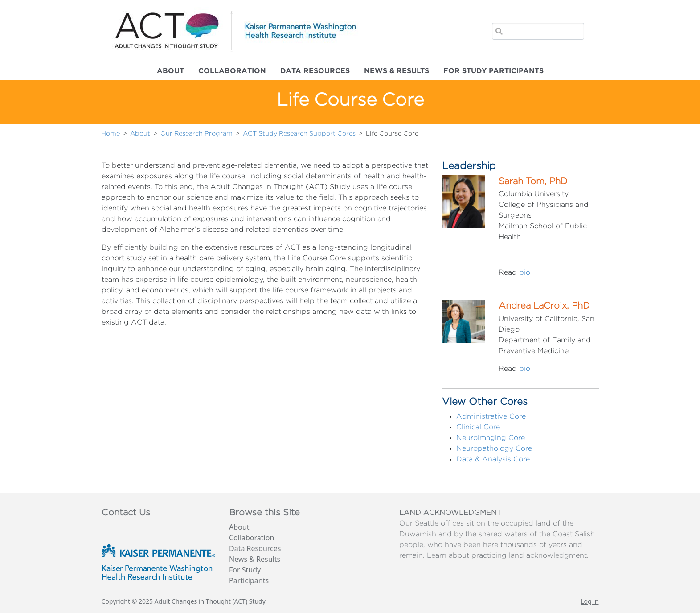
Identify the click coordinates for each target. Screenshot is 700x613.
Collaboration (232, 71)
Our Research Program (196, 134)
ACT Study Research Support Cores (299, 134)
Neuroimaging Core (491, 438)
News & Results (397, 71)
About (170, 71)
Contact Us (126, 513)
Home (111, 134)
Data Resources (315, 71)
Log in (589, 601)
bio (525, 272)
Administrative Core (491, 416)
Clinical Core (478, 427)
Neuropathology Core (494, 448)
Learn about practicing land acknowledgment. (508, 555)
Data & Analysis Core (493, 459)
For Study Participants (493, 71)
